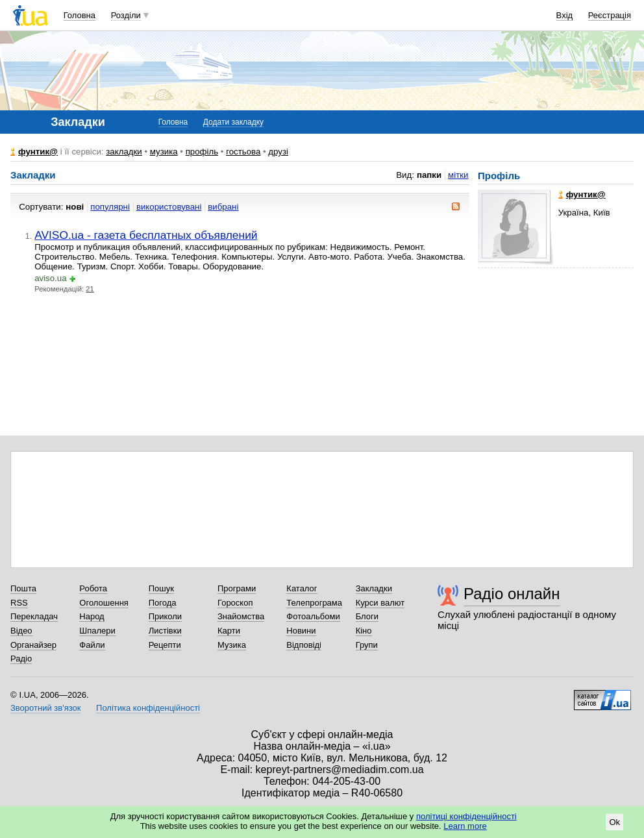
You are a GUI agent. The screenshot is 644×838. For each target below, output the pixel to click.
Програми (237, 588)
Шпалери (97, 631)
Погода (163, 603)
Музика (232, 645)
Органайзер (33, 645)
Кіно (364, 631)
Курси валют (380, 603)
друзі (278, 152)
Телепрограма (314, 603)
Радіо (21, 659)
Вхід (565, 15)
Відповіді (304, 645)
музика (164, 152)
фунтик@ (38, 152)
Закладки (374, 588)
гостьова (243, 152)
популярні (110, 207)
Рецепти (165, 645)
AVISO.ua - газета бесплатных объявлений (146, 235)
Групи (367, 645)
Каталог (302, 588)
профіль (202, 152)
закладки (124, 152)
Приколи (165, 616)
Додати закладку (233, 122)
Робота (93, 588)
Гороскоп (235, 603)
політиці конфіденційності (466, 816)
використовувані (169, 207)
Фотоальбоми (313, 616)
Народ (92, 616)
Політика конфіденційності (148, 708)
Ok (614, 822)
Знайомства (241, 616)
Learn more (465, 826)
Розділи (126, 15)
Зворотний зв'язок (45, 708)
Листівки (165, 631)
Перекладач (34, 616)
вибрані (223, 207)
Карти (229, 631)
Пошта (23, 588)
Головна (80, 15)
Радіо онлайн (512, 594)
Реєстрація (610, 15)
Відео (21, 631)
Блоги (367, 616)
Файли (92, 645)
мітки (458, 175)
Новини (301, 631)
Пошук (161, 588)
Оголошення (104, 603)
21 (90, 289)
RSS (19, 603)
